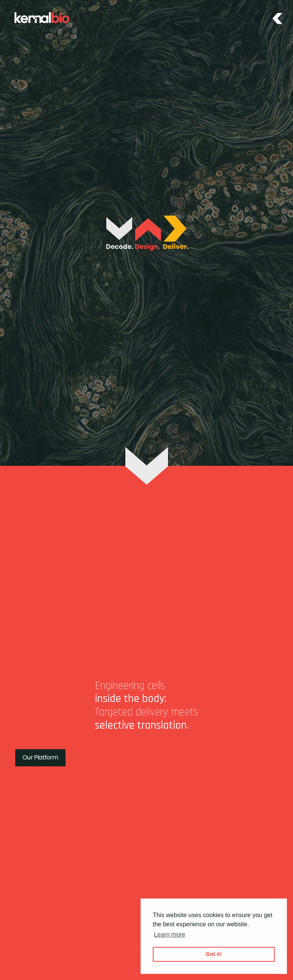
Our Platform (40, 757)
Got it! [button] (214, 954)
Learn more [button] (170, 934)
